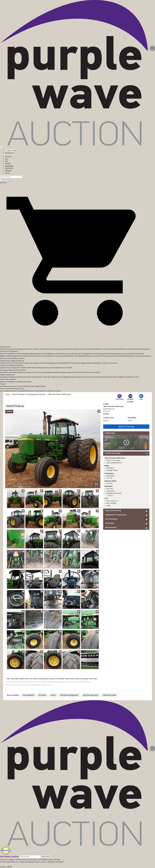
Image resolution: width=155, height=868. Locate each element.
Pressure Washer (95, 377)
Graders (14, 356)
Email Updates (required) (9, 857)
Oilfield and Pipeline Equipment (58, 356)
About (7, 173)
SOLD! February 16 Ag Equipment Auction (29, 394)
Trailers (3, 384)
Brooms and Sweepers (96, 354)
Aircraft (3, 372)
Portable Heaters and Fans (79, 377)
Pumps (104, 377)
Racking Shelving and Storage (47, 368)
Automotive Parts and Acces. (34, 372)
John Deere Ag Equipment (69, 695)
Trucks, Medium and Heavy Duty (12, 389)
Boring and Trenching (80, 354)
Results (8, 164)
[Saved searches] (1, 147)
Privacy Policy (32, 860)
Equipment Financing (113, 510)
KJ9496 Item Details (113, 453)
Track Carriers (8, 358)
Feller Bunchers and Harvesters (12, 363)
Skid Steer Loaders (133, 356)
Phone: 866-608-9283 (28, 862)
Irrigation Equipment (73, 349)
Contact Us (9, 153)
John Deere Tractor (109, 695)
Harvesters (51, 349)
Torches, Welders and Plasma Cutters (125, 377)
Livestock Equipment (89, 349)
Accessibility (43, 860)
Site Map (57, 860)
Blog (51, 860)
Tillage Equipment (143, 349)
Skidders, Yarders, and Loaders (106, 363)
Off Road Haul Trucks (39, 356)
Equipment (9, 166)
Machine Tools (5, 382)
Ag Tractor (14, 349)
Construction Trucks (15, 391)
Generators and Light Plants (45, 377)
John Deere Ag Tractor (91, 695)
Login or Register (12, 150)
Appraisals (9, 168)
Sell (6, 161)
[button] (77, 338)
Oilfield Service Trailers (32, 386)
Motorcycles (53, 372)
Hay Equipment (60, 349)
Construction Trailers (16, 386)
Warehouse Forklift (65, 368)
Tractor (53, 695)
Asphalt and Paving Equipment (19, 354)
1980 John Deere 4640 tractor (59, 394)
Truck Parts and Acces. (47, 391)
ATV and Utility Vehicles (14, 372)
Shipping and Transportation (116, 515)
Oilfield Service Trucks (30, 391)
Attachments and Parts (39, 354)
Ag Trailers (4, 386)
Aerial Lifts (4, 354)
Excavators (7, 356)
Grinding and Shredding (57, 363)
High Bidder (132, 418)
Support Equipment (7, 375)
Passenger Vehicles (65, 372)
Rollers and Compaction (94, 356)
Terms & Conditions (7, 860)
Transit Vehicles (95, 372)
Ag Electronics (5, 349)
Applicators (23, 349)
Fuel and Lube (30, 377)
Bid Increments (111, 527)
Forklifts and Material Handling (11, 365)
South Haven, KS (109, 409)
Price (109, 418)
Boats (47, 372)
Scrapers (123, 356)
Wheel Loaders (19, 358)
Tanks (109, 377)
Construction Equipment (9, 351)
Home (8, 394)
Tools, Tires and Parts (8, 379)
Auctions (8, 157)
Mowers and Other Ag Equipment (109, 349)
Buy (6, 159)
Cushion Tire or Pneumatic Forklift (13, 368)
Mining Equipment (24, 356)
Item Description (111, 519)
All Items (3, 183)
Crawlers (128, 354)
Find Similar (110, 523)
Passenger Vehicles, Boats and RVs (13, 370)
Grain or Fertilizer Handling (37, 349)
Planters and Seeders (129, 349)
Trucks (58, 391)
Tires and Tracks (25, 382)
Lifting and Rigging (63, 377)
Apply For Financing (126, 427)
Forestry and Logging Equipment (12, 361)
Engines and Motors (17, 377)
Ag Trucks (4, 391)
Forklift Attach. (31, 368)
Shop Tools (15, 382)
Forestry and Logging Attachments (36, 363)
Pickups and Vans (79, 372)
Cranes (122, 354)
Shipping (8, 171)
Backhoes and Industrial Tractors (60, 354)
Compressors (5, 377)
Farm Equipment (28, 695)
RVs (87, 372)
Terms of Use (21, 860)
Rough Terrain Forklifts (112, 356)
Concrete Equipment (112, 354)
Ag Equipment (5, 347)
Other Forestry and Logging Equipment (80, 363)
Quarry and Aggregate (77, 356)
